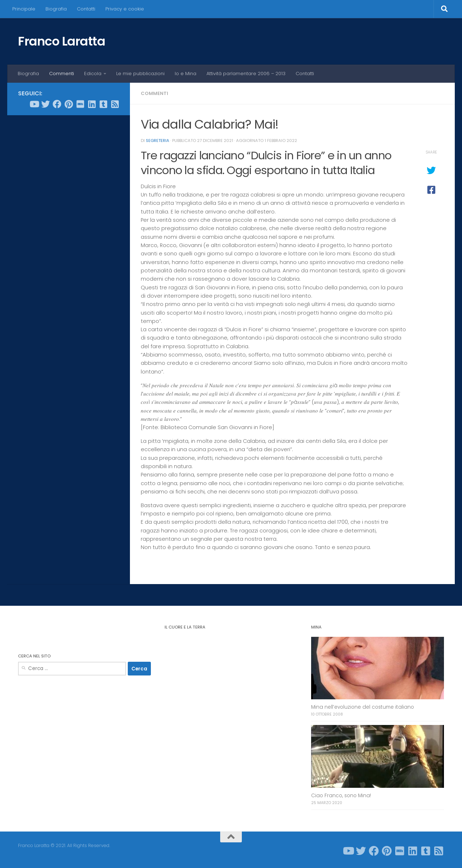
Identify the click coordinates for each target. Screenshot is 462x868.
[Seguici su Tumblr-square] (103, 104)
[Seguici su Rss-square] (115, 104)
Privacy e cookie (125, 9)
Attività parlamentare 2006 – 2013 (246, 74)
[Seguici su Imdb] (80, 104)
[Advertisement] (69, 231)
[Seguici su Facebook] (57, 104)
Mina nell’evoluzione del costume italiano (363, 707)
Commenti (62, 74)
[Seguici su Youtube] (34, 104)
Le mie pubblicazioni (140, 74)
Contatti (86, 9)
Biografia (56, 9)
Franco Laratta (62, 41)
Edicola (93, 74)
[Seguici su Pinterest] (69, 104)
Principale (24, 9)
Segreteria (158, 141)
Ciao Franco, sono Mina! (341, 796)
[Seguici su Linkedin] (92, 104)
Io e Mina (186, 74)
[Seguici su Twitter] (45, 104)
